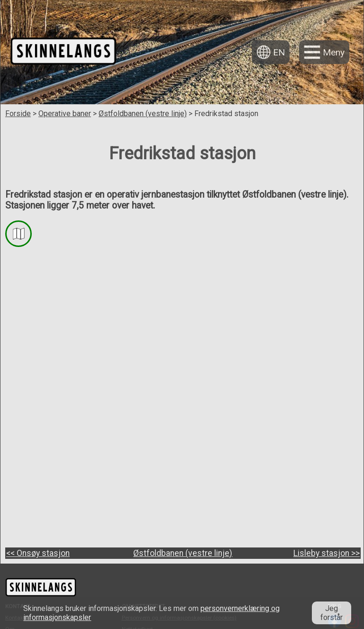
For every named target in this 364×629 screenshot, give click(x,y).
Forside (18, 114)
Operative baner (65, 114)
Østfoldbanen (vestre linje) (143, 114)
